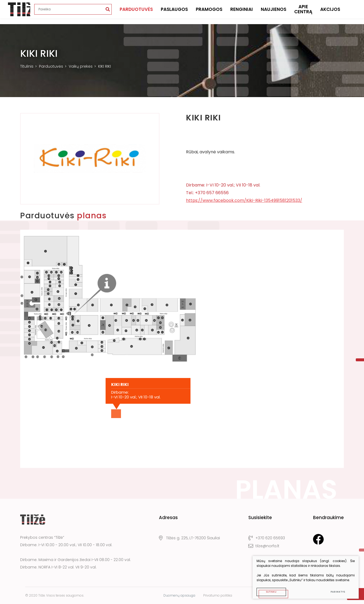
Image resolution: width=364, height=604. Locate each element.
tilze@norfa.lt (264, 546)
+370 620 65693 (267, 538)
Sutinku (271, 592)
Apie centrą (303, 12)
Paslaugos (174, 12)
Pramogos (209, 12)
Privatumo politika (218, 595)
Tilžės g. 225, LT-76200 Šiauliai (189, 538)
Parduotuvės (136, 12)
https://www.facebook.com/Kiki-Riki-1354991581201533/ (244, 200)
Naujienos (274, 12)
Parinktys (338, 592)
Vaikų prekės (81, 66)
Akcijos (330, 12)
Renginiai (242, 12)
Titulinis (27, 66)
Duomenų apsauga (179, 595)
